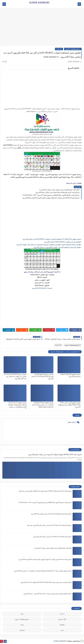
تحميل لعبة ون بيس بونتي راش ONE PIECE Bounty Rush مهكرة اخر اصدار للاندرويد (46, 582)
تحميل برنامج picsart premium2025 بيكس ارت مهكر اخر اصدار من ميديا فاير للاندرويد (15, 376)
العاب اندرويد (62, 619)
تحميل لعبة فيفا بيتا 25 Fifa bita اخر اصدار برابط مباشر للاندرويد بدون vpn (49, 525)
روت (62, 630)
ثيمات (22, 625)
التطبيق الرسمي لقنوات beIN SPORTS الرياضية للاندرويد (62, 242)
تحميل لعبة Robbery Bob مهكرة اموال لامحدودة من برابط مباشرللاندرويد (55, 454)
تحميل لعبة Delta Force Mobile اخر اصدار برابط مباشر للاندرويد (52, 537)
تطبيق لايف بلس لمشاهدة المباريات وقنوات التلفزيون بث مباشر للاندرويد (57, 247)
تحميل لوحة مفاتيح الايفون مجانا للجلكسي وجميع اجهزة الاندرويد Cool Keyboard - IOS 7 (51, 195)
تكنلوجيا (62, 625)
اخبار (22, 614)
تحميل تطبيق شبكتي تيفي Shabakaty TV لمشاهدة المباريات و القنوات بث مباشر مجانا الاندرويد (43, 571)
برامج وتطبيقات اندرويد (73, 49)
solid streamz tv (32, 111)
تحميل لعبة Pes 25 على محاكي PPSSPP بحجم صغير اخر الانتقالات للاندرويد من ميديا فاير (45, 491)
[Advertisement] (42, 28)
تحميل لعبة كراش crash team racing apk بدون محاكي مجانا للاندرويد (57, 192)
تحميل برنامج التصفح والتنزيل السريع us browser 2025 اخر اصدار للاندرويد (42, 376)
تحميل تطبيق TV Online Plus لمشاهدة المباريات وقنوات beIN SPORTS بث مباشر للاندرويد (52, 239)
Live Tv (59, 49)
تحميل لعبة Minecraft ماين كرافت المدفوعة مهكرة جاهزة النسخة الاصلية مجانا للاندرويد (51, 198)
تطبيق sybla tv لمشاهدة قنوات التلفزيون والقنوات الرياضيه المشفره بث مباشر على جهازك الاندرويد (49, 245)
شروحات (22, 630)
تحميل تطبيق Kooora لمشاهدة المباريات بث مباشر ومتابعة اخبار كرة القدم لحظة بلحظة (43, 405)
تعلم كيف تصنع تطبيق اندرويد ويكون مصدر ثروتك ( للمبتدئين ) (59, 190)
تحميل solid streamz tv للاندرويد (42, 288)
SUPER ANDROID (39, 3)
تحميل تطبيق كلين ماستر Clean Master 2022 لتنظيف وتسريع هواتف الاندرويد (69, 405)
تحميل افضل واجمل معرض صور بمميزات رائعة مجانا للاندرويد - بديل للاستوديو (48, 594)
